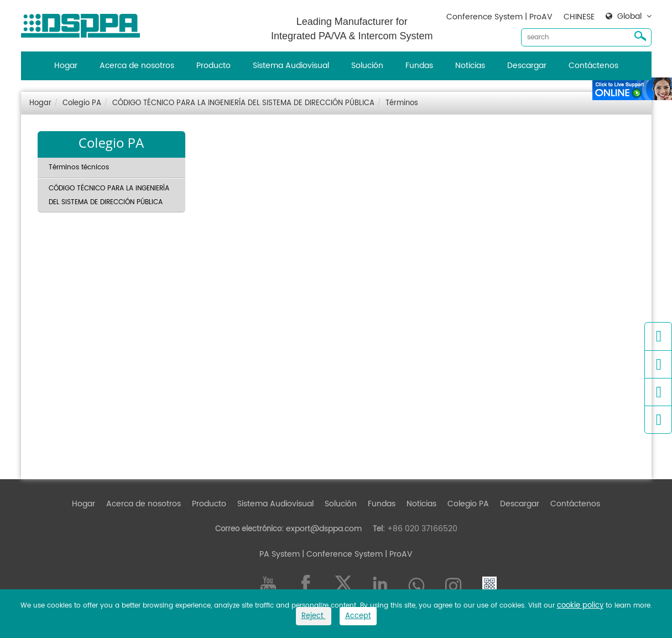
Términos (402, 103)
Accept (358, 616)
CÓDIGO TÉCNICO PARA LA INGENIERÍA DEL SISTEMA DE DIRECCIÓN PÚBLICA (243, 103)
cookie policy (580, 606)
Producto (213, 66)
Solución (367, 66)
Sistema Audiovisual (291, 66)
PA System (280, 554)
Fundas (419, 66)
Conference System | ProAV (499, 17)
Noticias (470, 66)
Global (629, 17)
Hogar (66, 66)
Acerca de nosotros (137, 66)
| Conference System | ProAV (356, 554)
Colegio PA (82, 103)
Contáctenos (593, 66)
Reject (314, 616)
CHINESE (579, 17)
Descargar (527, 66)
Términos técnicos (79, 167)
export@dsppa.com (324, 529)
